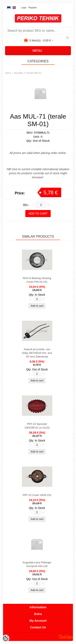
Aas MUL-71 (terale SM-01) (28, 73)
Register (33, 8)
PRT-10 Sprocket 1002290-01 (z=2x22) (37, 426)
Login (24, 8)
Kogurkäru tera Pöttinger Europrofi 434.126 (37, 564)
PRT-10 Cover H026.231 (37, 495)
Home (8, 73)
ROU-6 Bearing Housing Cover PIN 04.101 (37, 280)
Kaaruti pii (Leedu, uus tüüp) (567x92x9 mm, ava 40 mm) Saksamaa (37, 353)
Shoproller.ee (66, 637)
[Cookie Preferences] (6, 638)
